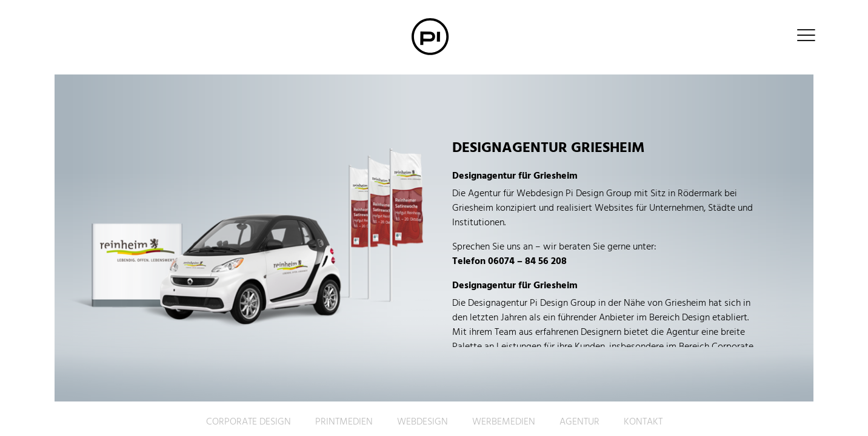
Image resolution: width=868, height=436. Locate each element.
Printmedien (344, 422)
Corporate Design (249, 422)
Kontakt (643, 422)
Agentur (579, 422)
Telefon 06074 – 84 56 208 (509, 262)
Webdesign (422, 422)
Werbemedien (504, 422)
